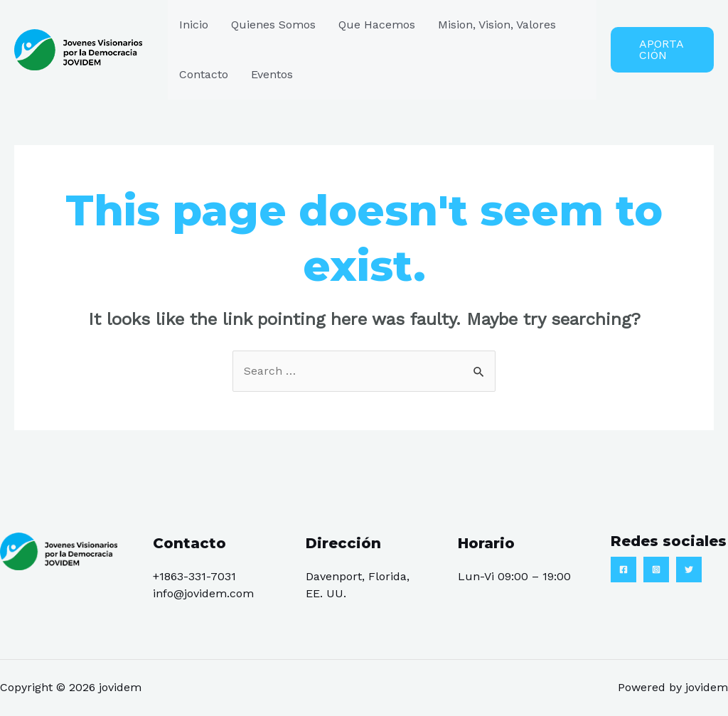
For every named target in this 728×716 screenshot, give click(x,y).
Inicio (194, 25)
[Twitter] (689, 570)
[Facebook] (623, 570)
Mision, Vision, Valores (497, 25)
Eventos (272, 74)
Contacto (204, 74)
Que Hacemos (377, 25)
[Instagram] (656, 570)
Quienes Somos (273, 25)
